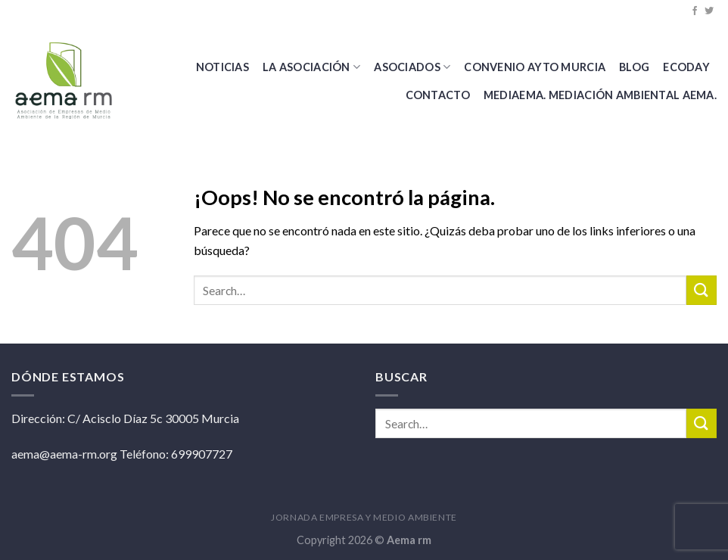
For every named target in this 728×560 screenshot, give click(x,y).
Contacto (438, 95)
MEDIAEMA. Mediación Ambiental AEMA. (600, 95)
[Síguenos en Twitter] (709, 11)
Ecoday (686, 67)
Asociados (412, 67)
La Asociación (311, 67)
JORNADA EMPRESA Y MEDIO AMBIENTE (364, 517)
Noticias (222, 67)
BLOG (634, 67)
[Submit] (702, 290)
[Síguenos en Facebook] (695, 11)
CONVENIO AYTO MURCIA (535, 67)
